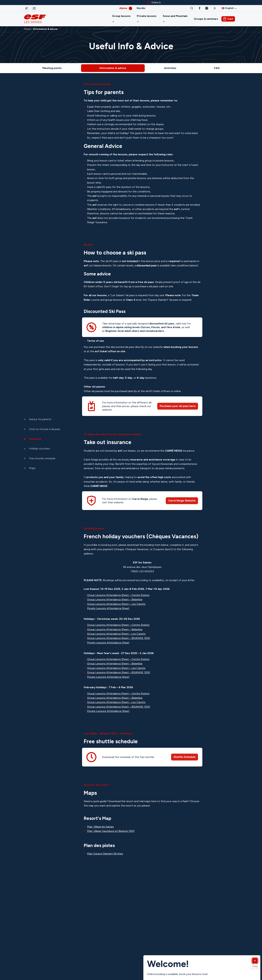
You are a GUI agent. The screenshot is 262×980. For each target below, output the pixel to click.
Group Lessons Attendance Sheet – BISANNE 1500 (119, 634)
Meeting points (52, 64)
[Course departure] (34, 8)
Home (27, 25)
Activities (170, 64)
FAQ (217, 64)
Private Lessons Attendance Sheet (108, 604)
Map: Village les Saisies (100, 823)
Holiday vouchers (40, 449)
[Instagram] (207, 8)
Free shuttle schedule (42, 458)
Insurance (35, 439)
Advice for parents (40, 419)
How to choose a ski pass (45, 429)
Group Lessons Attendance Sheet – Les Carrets (116, 600)
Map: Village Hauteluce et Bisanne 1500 (111, 827)
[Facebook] (200, 8)
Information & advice (113, 64)
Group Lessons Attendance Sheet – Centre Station (118, 591)
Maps (32, 468)
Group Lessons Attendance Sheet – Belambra (115, 595)
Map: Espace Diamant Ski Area (105, 850)
